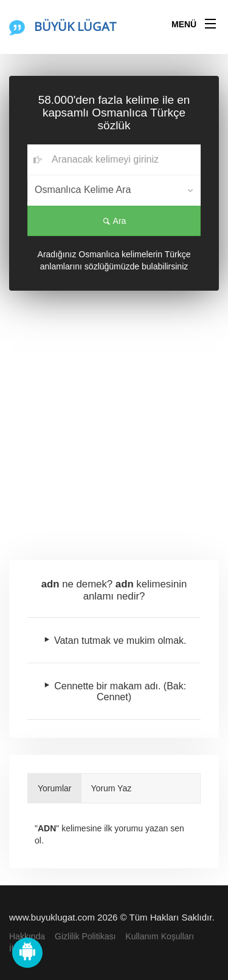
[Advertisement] (114, 423)
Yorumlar (55, 788)
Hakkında (27, 936)
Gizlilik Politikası (85, 936)
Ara (114, 221)
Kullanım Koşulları (160, 936)
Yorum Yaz (112, 788)
